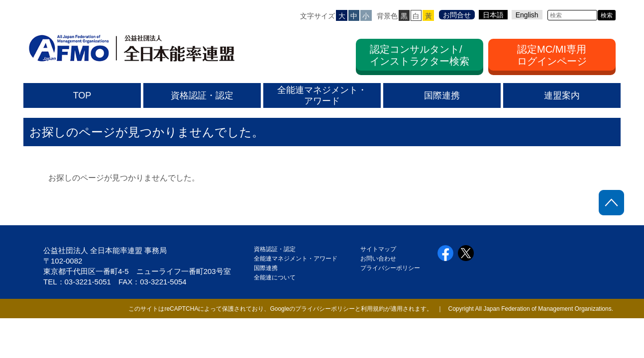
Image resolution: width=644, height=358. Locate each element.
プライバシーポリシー (390, 268)
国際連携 (269, 268)
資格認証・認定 (275, 249)
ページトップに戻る (611, 203)
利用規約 (373, 309)
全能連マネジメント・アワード (296, 259)
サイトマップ (378, 249)
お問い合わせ (378, 259)
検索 (607, 15)
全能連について (275, 277)
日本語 (493, 15)
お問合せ (457, 15)
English (527, 15)
